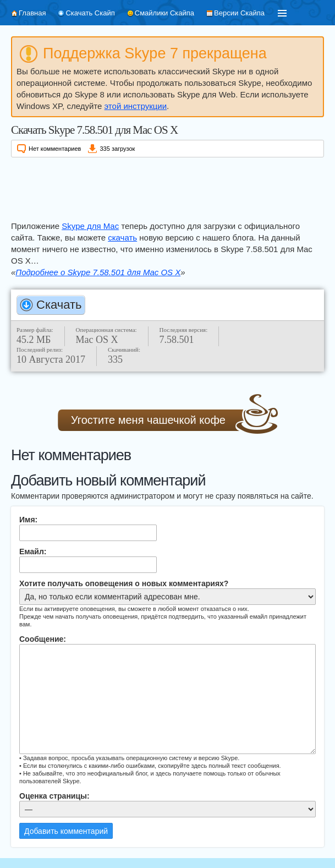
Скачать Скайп (90, 13)
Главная (32, 13)
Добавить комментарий (66, 831)
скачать (122, 238)
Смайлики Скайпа (164, 13)
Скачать (59, 305)
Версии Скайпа (239, 13)
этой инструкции (136, 106)
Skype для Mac (90, 226)
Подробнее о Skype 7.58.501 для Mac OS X (98, 272)
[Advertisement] (167, 187)
